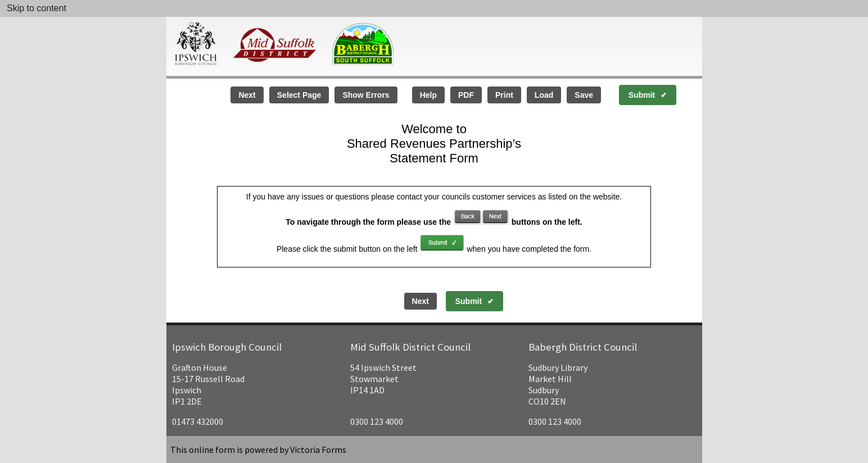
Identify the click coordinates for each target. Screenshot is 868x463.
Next (247, 95)
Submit (642, 95)
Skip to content (37, 8)
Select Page (299, 95)
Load (544, 95)
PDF (466, 95)
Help (428, 95)
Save (584, 95)
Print (504, 95)
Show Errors (366, 95)
